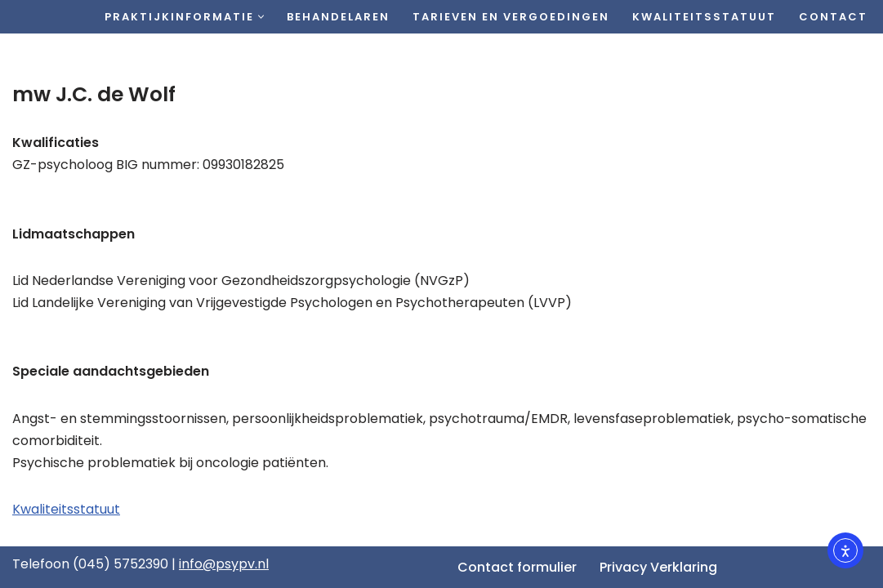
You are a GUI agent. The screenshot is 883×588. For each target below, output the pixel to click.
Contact (833, 17)
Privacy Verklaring (658, 567)
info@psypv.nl (224, 564)
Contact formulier (517, 567)
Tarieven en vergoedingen (511, 17)
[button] (261, 17)
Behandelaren (338, 17)
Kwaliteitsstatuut (704, 17)
